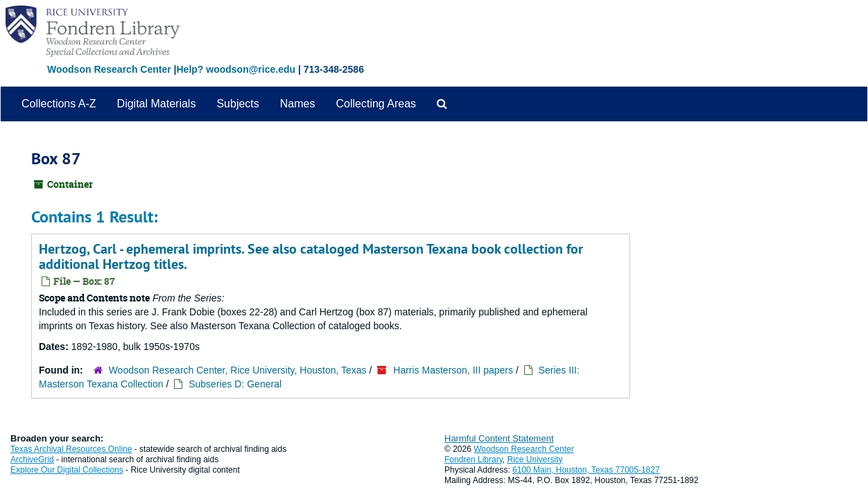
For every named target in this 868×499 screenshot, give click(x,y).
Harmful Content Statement (499, 438)
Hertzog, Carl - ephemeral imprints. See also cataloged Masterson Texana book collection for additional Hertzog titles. (311, 256)
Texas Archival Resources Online (71, 449)
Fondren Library (474, 459)
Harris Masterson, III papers (453, 370)
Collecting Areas (376, 104)
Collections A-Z (59, 104)
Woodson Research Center (109, 69)
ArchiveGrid (32, 459)
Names (298, 104)
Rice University (535, 459)
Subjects (237, 104)
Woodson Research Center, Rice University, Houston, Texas (238, 370)
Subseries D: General (235, 384)
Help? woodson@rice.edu (236, 69)
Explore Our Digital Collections (67, 470)
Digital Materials (157, 104)
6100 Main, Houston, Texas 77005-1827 (586, 470)
